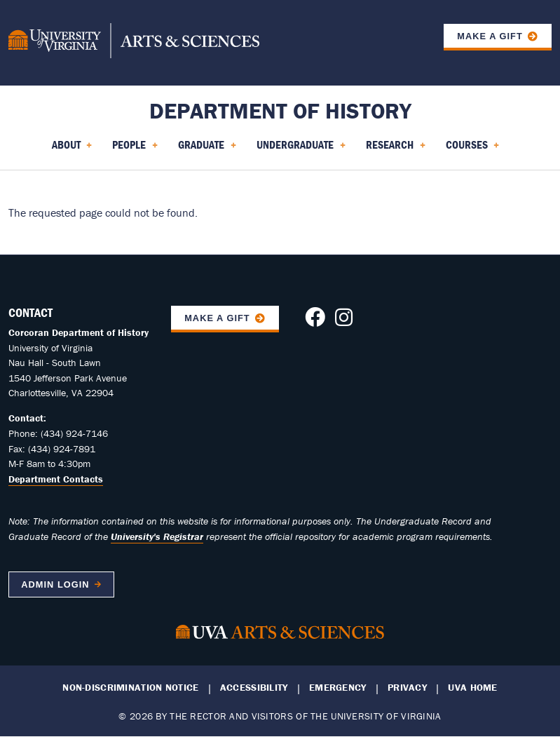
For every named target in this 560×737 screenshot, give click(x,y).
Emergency (338, 688)
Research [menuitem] (396, 149)
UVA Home (472, 688)
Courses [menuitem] (473, 149)
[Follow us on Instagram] (344, 321)
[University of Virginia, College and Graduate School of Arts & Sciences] (134, 43)
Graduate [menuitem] (207, 149)
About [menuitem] (72, 149)
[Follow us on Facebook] (315, 321)
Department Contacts (56, 479)
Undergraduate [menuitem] (301, 149)
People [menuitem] (135, 149)
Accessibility (254, 688)
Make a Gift (490, 36)
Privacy (407, 688)
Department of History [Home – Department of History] (280, 110)
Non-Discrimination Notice (130, 688)
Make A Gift (217, 318)
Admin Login (55, 584)
